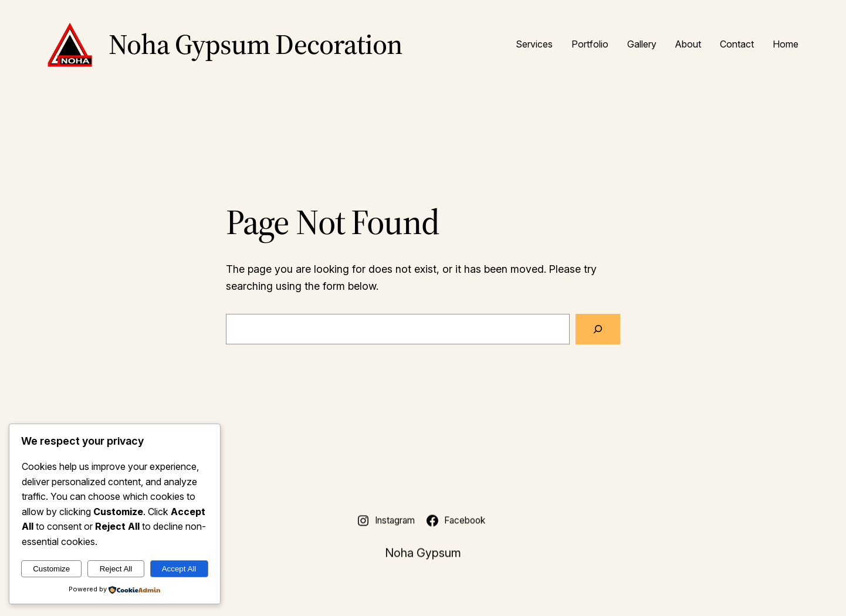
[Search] (598, 329)
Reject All (116, 569)
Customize (51, 569)
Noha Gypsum (423, 554)
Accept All (179, 569)
